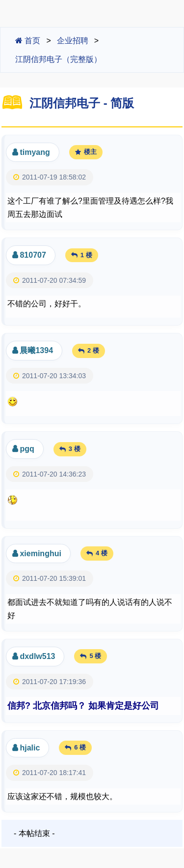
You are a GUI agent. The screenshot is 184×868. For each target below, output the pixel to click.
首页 (28, 41)
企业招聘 (73, 41)
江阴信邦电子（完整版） (58, 59)
